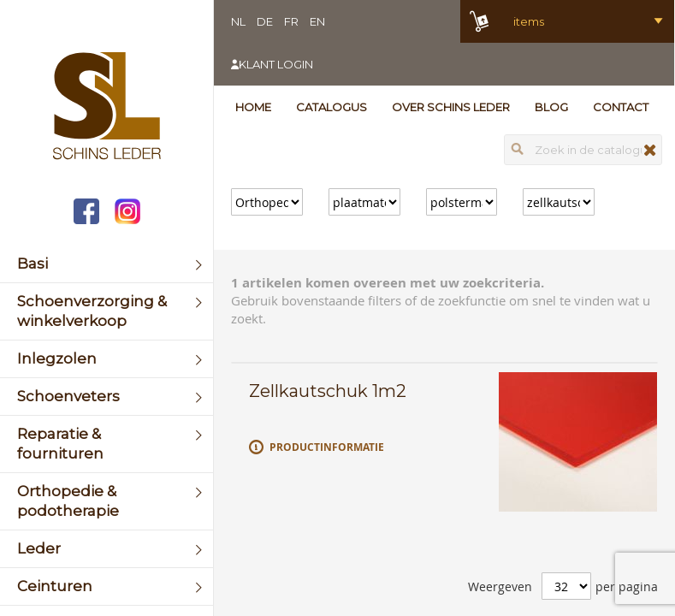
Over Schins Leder (451, 107)
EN (317, 21)
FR (291, 21)
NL (238, 21)
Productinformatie (327, 447)
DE (265, 21)
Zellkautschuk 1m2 (328, 391)
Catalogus (332, 107)
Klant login (276, 64)
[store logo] (107, 108)
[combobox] (583, 150)
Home (253, 107)
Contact (621, 107)
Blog (551, 107)
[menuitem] (107, 264)
